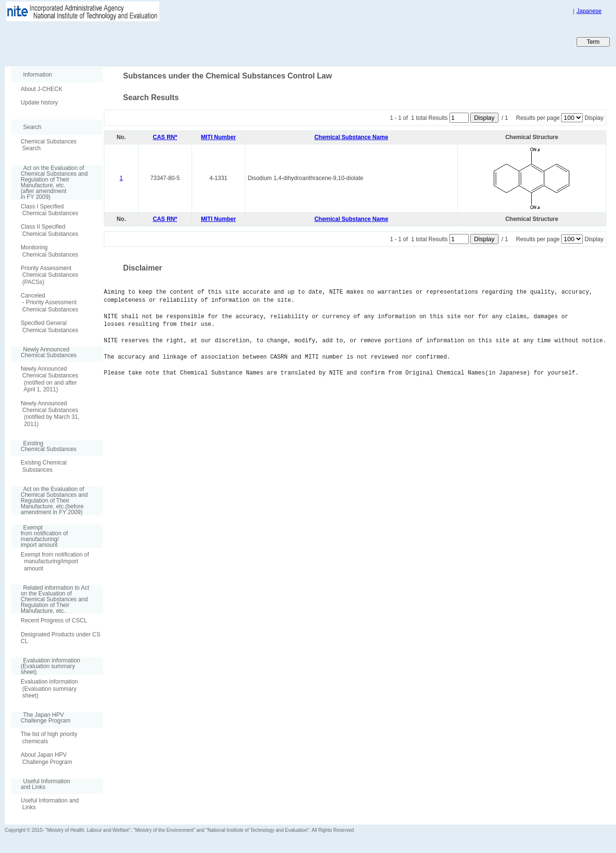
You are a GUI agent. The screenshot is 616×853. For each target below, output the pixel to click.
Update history (39, 103)
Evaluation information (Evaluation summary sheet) (49, 689)
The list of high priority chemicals (49, 737)
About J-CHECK (42, 89)
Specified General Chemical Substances (49, 326)
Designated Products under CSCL (60, 638)
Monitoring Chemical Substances (49, 251)
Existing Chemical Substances (44, 466)
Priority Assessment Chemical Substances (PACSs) (49, 275)
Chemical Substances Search (49, 145)
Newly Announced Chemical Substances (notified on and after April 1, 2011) (49, 379)
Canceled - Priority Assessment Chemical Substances (49, 303)
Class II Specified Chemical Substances (49, 230)
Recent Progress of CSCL (54, 620)
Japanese (589, 11)
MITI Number (219, 137)
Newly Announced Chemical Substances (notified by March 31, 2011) (50, 414)
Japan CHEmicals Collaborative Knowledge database (122, 41)
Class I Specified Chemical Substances (49, 210)
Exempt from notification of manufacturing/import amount (55, 562)
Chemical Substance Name (351, 137)
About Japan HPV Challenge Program (46, 758)
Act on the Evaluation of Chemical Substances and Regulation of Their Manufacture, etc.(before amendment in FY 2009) (49, 501)
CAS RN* (165, 137)
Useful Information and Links (50, 804)
